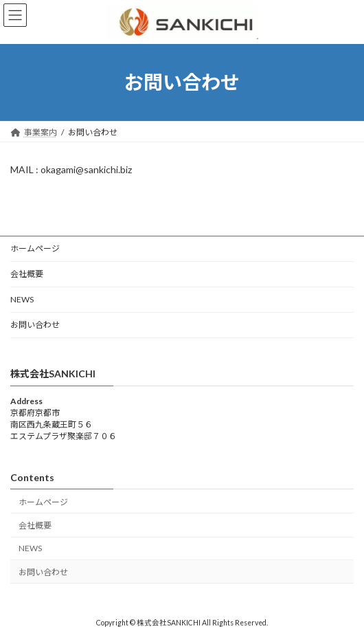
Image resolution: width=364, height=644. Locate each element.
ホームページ (35, 248)
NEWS (22, 299)
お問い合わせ (35, 325)
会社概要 (27, 274)
